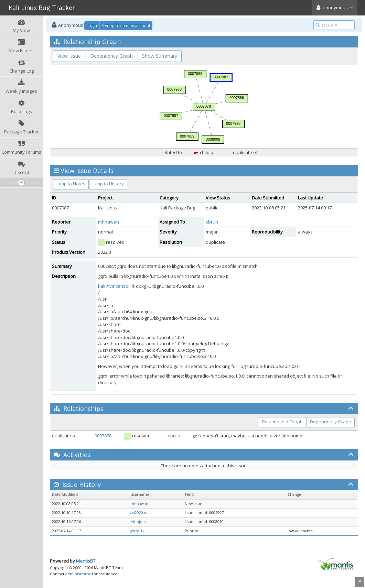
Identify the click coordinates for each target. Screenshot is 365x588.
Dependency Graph (111, 56)
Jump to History (108, 184)
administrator (78, 574)
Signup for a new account (126, 26)
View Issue (69, 56)
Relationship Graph (282, 422)
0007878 (103, 436)
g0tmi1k (137, 531)
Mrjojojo (138, 522)
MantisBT (86, 561)
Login (92, 26)
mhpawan (109, 222)
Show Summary (160, 56)
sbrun (212, 222)
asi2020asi (139, 513)
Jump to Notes (71, 184)
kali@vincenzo (113, 286)
